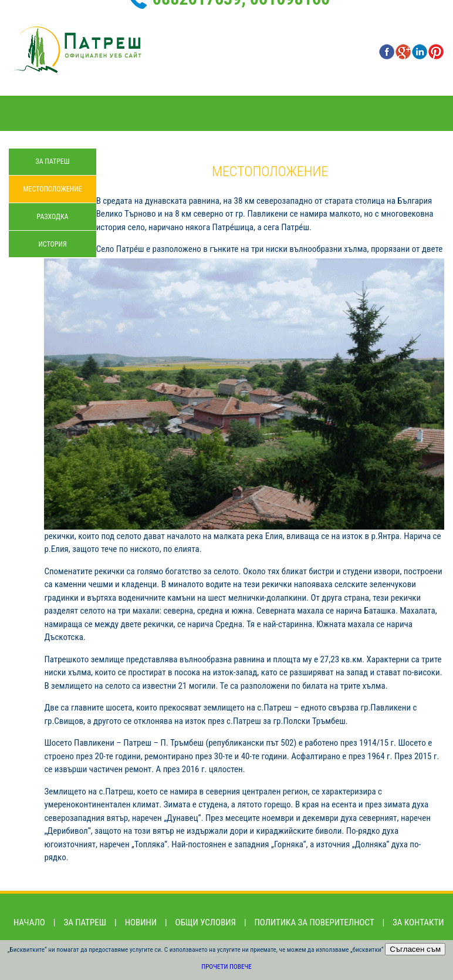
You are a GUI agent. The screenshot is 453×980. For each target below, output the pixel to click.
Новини (141, 922)
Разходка (53, 217)
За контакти (418, 922)
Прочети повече (226, 967)
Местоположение (52, 189)
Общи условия (206, 922)
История (52, 244)
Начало (29, 922)
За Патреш (52, 161)
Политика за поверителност (315, 922)
